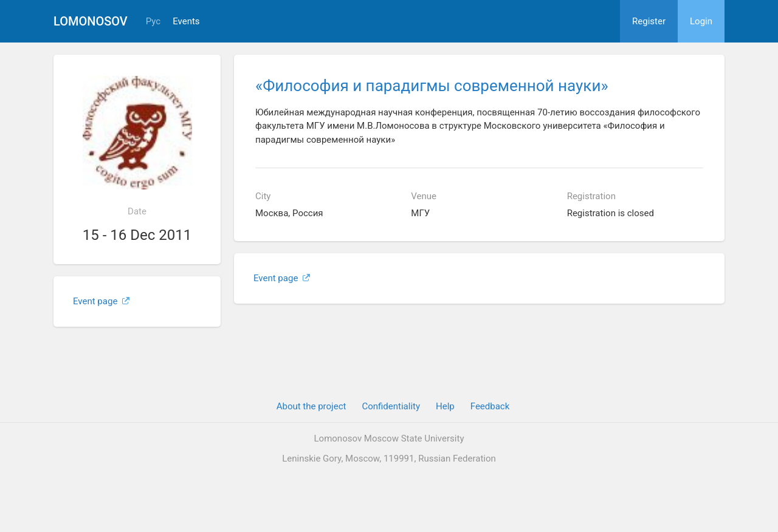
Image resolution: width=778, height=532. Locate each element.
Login (701, 21)
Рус (153, 22)
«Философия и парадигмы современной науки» (432, 86)
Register (649, 21)
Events (186, 22)
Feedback (490, 406)
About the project (312, 406)
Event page (101, 301)
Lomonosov (91, 21)
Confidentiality (391, 406)
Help (445, 406)
